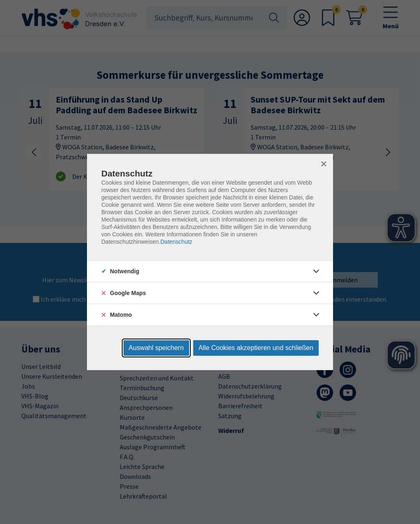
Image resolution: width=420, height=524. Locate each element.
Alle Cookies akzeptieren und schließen (256, 348)
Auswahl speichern (156, 348)
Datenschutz (176, 242)
